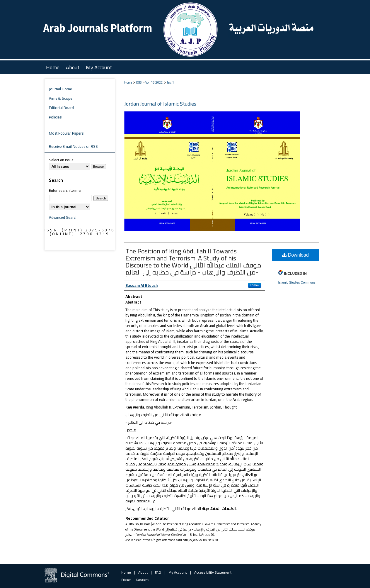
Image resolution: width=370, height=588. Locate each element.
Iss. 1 (170, 82)
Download (295, 255)
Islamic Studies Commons (297, 282)
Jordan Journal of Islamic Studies (160, 104)
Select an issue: (62, 160)
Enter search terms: (65, 190)
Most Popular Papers (66, 133)
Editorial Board (61, 108)
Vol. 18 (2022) (154, 82)
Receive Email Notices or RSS (73, 146)
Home (128, 82)
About (143, 572)
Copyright (142, 580)
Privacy (126, 580)
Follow (255, 285)
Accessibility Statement (213, 572)
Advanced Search (63, 217)
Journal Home (60, 89)
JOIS (139, 82)
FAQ (158, 572)
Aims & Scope (61, 98)
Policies (55, 117)
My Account (178, 572)
